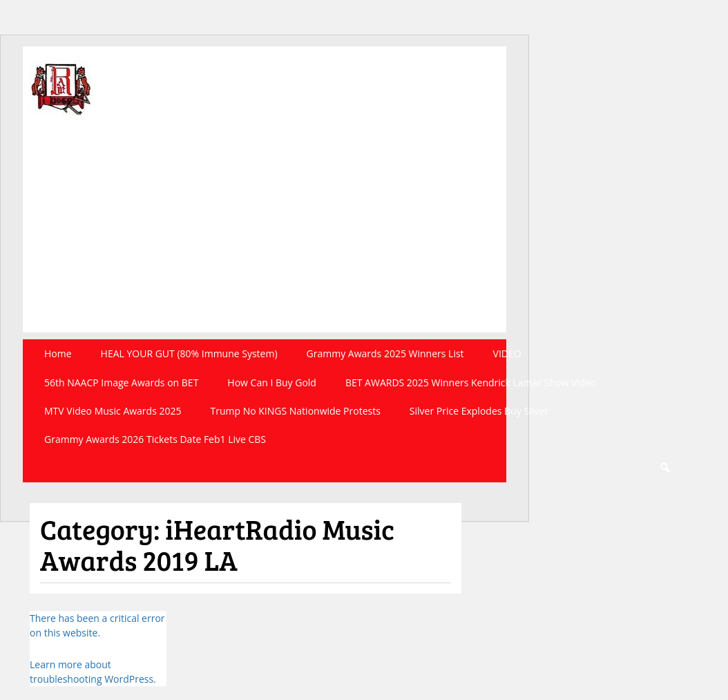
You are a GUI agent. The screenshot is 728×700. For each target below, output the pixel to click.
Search (664, 468)
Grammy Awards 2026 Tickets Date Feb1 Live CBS (155, 439)
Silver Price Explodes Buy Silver (479, 411)
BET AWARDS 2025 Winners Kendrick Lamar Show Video (471, 382)
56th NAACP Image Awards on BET (121, 382)
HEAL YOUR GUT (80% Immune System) (189, 353)
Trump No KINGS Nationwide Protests (295, 411)
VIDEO (507, 353)
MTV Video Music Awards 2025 (113, 411)
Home (58, 353)
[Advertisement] (265, 236)
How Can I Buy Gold (272, 382)
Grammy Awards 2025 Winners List (385, 353)
